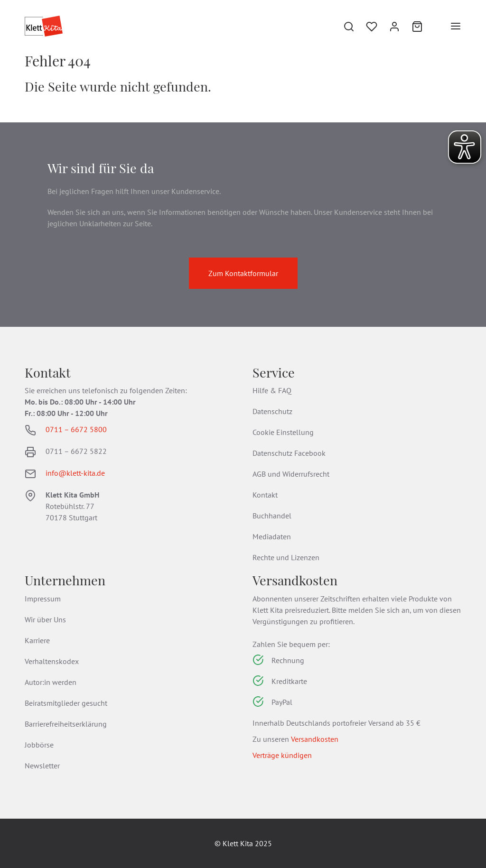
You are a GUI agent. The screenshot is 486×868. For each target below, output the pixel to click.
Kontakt (265, 495)
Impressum (43, 599)
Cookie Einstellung (283, 432)
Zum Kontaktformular (243, 273)
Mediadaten (272, 536)
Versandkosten (315, 739)
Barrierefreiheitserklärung (66, 724)
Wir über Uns (45, 619)
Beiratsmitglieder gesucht (66, 703)
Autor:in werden (51, 682)
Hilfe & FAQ (272, 390)
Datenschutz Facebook (289, 453)
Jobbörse (39, 745)
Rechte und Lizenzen (286, 557)
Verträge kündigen (282, 755)
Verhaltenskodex (52, 661)
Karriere (37, 640)
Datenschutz (272, 411)
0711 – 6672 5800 (76, 429)
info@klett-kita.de (75, 473)
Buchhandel (272, 516)
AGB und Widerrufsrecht (291, 474)
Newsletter (42, 766)
